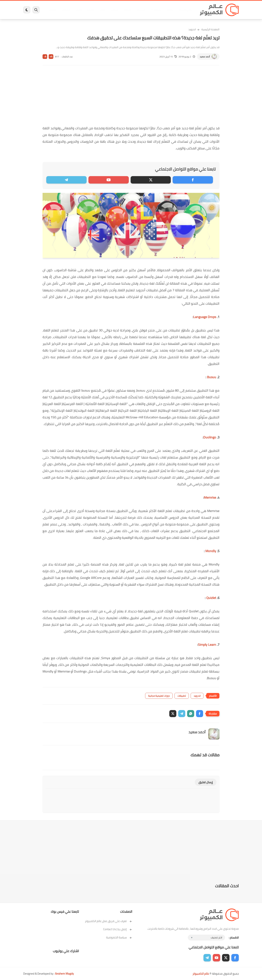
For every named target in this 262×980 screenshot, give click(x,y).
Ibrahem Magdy (64, 974)
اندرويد (91, 10)
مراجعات (66, 10)
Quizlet (211, 598)
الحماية (127, 10)
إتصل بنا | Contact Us (118, 929)
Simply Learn (207, 645)
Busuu (211, 377)
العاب (102, 10)
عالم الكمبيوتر (201, 974)
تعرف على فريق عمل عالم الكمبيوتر (109, 921)
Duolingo (210, 437)
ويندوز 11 (156, 10)
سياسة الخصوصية (119, 937)
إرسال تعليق (206, 782)
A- (45, 57)
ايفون (79, 10)
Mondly (210, 551)
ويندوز (170, 10)
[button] (200, 714)
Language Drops (205, 317)
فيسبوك (141, 10)
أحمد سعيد (205, 57)
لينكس (114, 10)
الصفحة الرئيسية (210, 29)
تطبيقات (182, 696)
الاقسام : (234, 938)
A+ (51, 57)
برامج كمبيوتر (185, 10)
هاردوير (52, 10)
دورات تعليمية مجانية (159, 696)
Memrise (210, 497)
